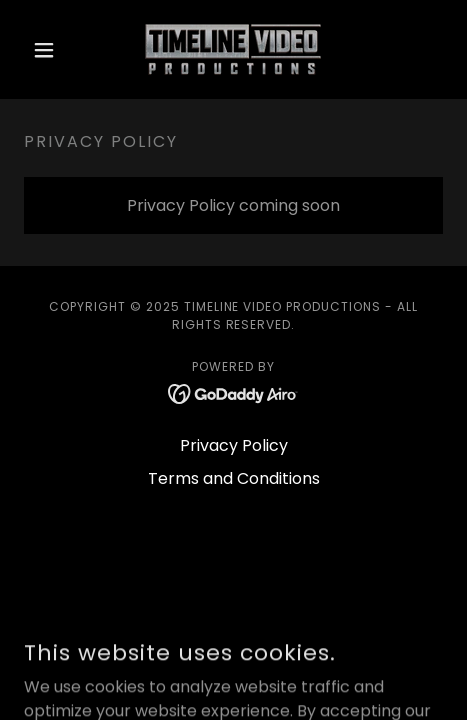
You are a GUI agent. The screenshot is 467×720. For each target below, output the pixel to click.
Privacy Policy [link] (234, 445)
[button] (55, 50)
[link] (233, 49)
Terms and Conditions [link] (234, 478)
